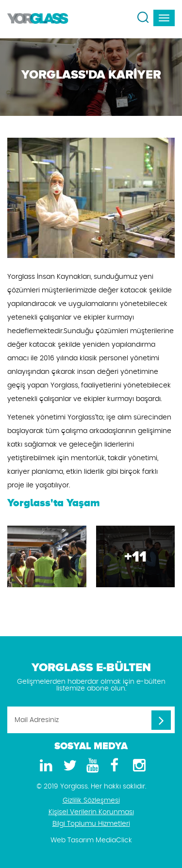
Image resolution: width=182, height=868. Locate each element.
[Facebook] (115, 766)
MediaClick (114, 840)
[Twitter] (68, 766)
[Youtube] (91, 766)
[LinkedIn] (45, 766)
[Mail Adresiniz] (91, 720)
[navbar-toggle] (164, 18)
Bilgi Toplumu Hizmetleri (91, 824)
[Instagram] (138, 766)
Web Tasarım (72, 840)
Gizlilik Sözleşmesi (91, 801)
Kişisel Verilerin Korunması (91, 812)
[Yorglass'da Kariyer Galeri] (47, 556)
